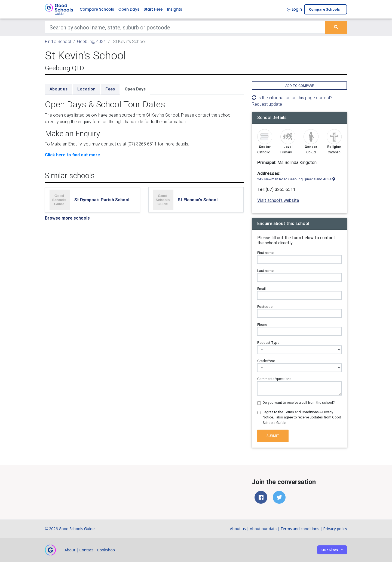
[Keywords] (185, 27)
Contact (86, 550)
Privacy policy (335, 529)
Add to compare (300, 86)
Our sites (330, 550)
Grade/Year (266, 361)
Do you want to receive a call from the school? (299, 402)
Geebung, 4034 (91, 41)
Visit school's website (278, 200)
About (70, 550)
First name (265, 253)
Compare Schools (97, 9)
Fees (110, 89)
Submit (273, 436)
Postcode (265, 307)
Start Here (153, 9)
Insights (175, 9)
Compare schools (324, 9)
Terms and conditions (300, 529)
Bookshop (106, 550)
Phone (262, 325)
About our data (263, 529)
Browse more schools (67, 218)
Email (261, 289)
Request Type (268, 343)
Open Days (129, 9)
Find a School (58, 41)
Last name (265, 271)
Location (86, 89)
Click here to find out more (72, 155)
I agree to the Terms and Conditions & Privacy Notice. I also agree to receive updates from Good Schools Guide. (302, 417)
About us (59, 89)
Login (294, 9)
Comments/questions (274, 379)
